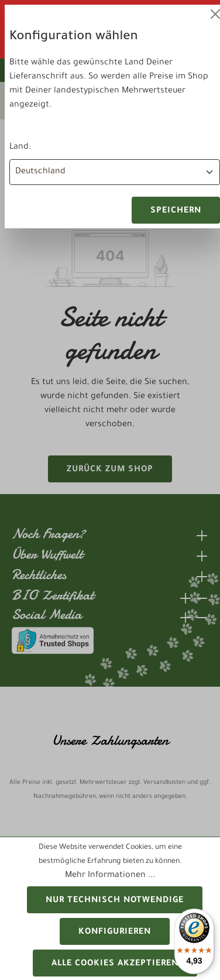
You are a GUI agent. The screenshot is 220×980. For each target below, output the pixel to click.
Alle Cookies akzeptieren (115, 964)
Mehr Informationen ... (110, 876)
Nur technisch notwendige (115, 901)
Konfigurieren (115, 933)
